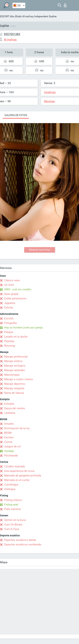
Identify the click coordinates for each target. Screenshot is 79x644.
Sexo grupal (11, 294)
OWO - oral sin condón (18, 289)
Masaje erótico (13, 361)
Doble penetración (15, 298)
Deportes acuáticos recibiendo (23, 545)
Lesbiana (10, 413)
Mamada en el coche (17, 480)
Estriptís (9, 404)
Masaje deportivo (15, 384)
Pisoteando (11, 456)
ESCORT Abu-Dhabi (11, 16)
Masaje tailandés (15, 370)
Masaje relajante (14, 388)
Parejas (9, 332)
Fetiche (9, 308)
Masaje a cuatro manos (19, 379)
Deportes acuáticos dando (20, 540)
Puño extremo (13, 509)
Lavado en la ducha (16, 337)
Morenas (49, 101)
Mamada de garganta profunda (23, 476)
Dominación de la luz (17, 428)
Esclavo (9, 437)
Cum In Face (12, 529)
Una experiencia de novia (19, 471)
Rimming (10, 346)
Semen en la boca (15, 520)
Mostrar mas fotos (40, 250)
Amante (9, 424)
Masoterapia (12, 375)
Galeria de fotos (16, 115)
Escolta (9, 318)
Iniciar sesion (65, 5)
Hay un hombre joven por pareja (23, 328)
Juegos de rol (12, 446)
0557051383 (12, 34)
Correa (8, 442)
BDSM (8, 433)
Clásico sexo (12, 280)
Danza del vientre (15, 408)
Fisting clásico (13, 500)
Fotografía (10, 323)
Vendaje (9, 451)
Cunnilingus (11, 485)
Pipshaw (9, 341)
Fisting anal (11, 505)
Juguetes (10, 303)
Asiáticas (50, 92)
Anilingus (10, 489)
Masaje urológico (15, 366)
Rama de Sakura (14, 393)
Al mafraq (28, 16)
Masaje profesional (16, 357)
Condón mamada (15, 466)
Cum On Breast (13, 525)
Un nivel (9, 285)
